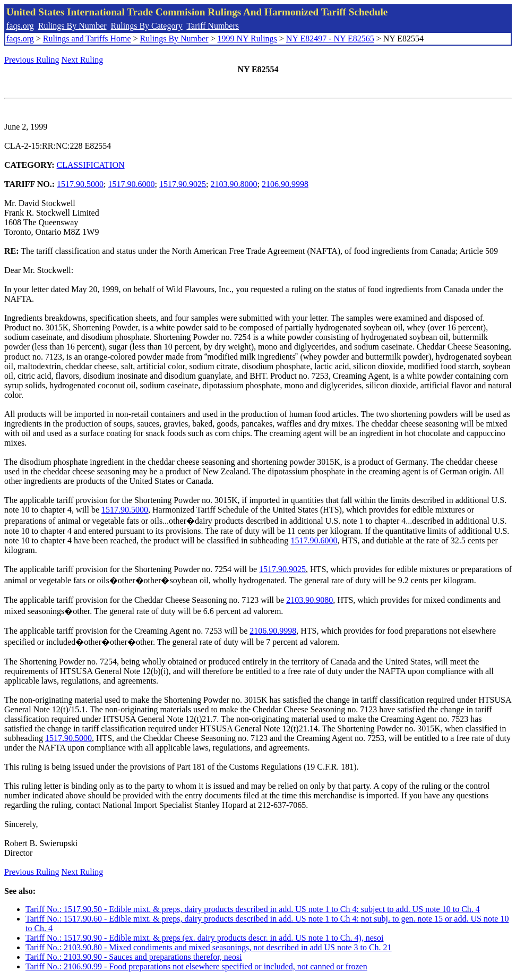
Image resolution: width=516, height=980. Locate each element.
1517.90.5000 (80, 184)
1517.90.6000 (132, 184)
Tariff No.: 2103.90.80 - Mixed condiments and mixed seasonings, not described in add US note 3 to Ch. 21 (209, 947)
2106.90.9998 (285, 184)
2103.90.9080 (309, 600)
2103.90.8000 (234, 184)
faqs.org (20, 26)
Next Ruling (83, 60)
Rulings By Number (72, 26)
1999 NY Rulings (247, 39)
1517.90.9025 (183, 184)
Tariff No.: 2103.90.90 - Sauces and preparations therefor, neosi (134, 957)
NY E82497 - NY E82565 (330, 39)
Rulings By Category (147, 26)
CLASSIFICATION (91, 165)
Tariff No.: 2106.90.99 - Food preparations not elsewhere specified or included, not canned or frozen (196, 966)
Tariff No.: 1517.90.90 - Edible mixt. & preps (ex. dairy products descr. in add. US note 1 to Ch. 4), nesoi (204, 938)
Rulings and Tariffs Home (87, 39)
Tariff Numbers (213, 26)
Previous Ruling (32, 60)
